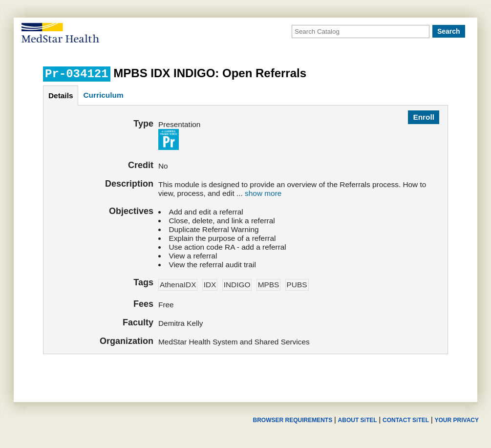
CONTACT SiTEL (406, 420)
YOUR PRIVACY (457, 420)
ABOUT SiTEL (358, 420)
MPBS (269, 285)
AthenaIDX (178, 285)
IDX (210, 285)
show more (263, 193)
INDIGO (237, 285)
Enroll (424, 117)
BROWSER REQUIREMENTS (292, 420)
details (61, 96)
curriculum (103, 95)
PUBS (297, 285)
